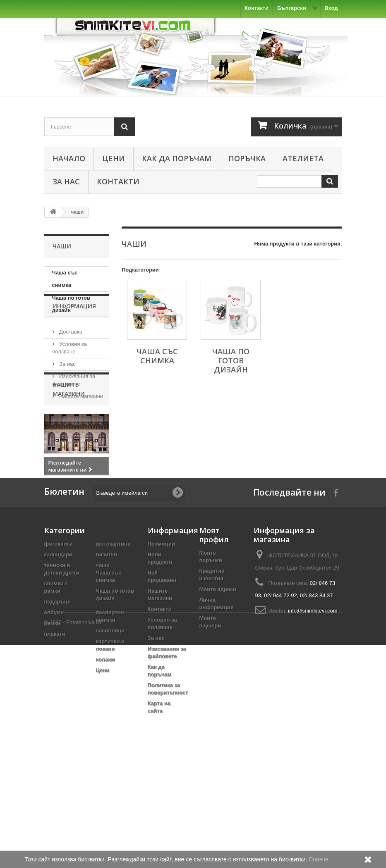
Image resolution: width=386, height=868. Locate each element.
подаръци (58, 707)
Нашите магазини (81, 428)
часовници (110, 736)
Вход (331, 8)
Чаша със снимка (65, 279)
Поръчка (247, 158)
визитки (107, 659)
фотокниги (59, 649)
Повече (319, 859)
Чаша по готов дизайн (71, 304)
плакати (55, 739)
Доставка (70, 364)
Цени (114, 158)
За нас (66, 181)
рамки (52, 728)
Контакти (257, 8)
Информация (74, 342)
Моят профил (214, 640)
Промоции (161, 649)
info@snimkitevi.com (313, 716)
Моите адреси (218, 694)
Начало (69, 158)
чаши (103, 670)
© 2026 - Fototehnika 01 (73, 845)
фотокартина (113, 649)
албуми (54, 717)
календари (58, 659)
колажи (106, 764)
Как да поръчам (177, 158)
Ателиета (303, 158)
